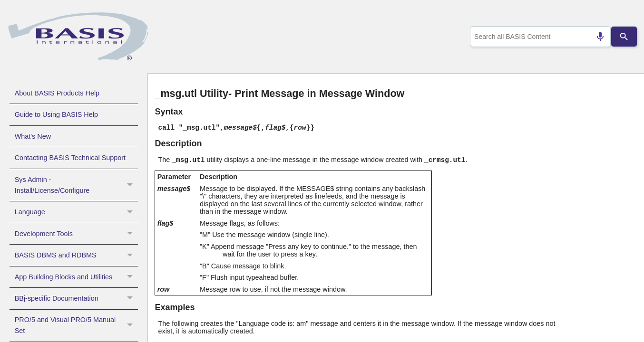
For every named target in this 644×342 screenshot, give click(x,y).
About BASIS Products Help (57, 93)
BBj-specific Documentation (76, 298)
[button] (131, 185)
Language (76, 212)
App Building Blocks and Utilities (76, 277)
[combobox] (539, 37)
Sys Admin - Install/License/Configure (76, 185)
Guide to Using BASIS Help (56, 114)
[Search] (624, 37)
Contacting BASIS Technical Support (70, 158)
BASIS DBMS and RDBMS (76, 255)
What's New (33, 136)
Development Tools (76, 234)
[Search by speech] (596, 37)
